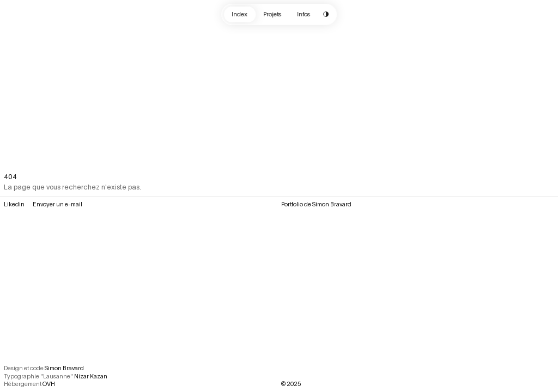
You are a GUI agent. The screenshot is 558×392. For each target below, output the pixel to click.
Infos (304, 14)
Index (239, 14)
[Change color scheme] (326, 14)
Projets (272, 14)
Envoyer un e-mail (57, 204)
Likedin (14, 204)
